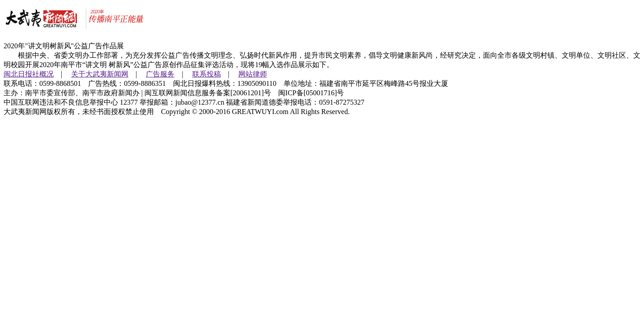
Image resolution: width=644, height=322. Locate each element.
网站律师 (253, 74)
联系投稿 (207, 74)
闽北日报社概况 (29, 74)
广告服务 (160, 74)
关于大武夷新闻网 (100, 74)
